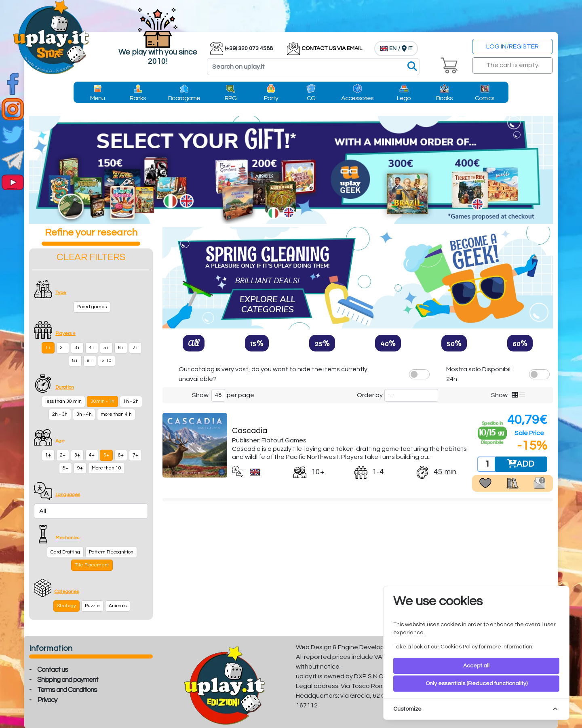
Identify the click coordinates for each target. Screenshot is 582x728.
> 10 (106, 361)
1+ (48, 348)
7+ (135, 348)
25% (322, 343)
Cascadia (250, 431)
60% (520, 343)
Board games (92, 307)
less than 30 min (63, 401)
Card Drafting (65, 552)
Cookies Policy (459, 647)
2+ (63, 348)
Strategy (66, 606)
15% (257, 343)
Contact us (53, 670)
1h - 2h (131, 401)
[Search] (313, 67)
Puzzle (92, 606)
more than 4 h (116, 414)
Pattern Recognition (111, 552)
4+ (92, 348)
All (194, 343)
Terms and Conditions (67, 690)
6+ (121, 348)
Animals (118, 606)
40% (388, 343)
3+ (77, 348)
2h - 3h (60, 414)
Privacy (47, 700)
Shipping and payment (68, 680)
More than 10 (106, 468)
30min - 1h (102, 401)
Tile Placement (92, 565)
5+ (106, 348)
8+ (75, 361)
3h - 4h (84, 414)
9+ (90, 361)
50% (454, 343)
